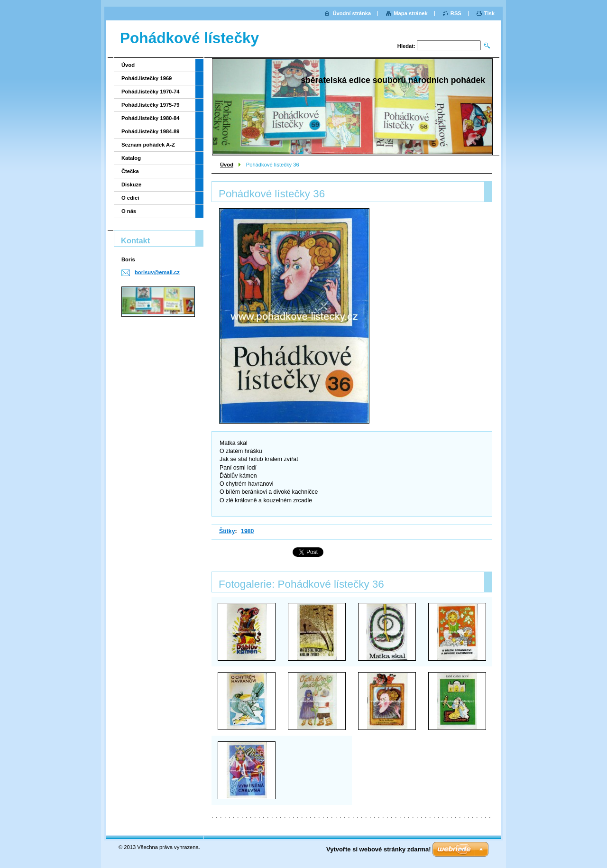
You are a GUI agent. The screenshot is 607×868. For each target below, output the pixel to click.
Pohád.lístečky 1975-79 (151, 105)
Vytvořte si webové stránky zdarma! (379, 849)
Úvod (227, 165)
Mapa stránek (411, 13)
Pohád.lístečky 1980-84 (151, 118)
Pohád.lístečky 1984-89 (151, 131)
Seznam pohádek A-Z (148, 145)
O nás (129, 211)
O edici (130, 198)
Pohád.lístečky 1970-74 (151, 92)
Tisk (489, 13)
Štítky (227, 531)
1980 (247, 531)
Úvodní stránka (352, 13)
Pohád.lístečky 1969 (147, 78)
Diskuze (131, 185)
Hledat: (406, 46)
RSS (456, 13)
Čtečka (130, 171)
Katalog (131, 158)
